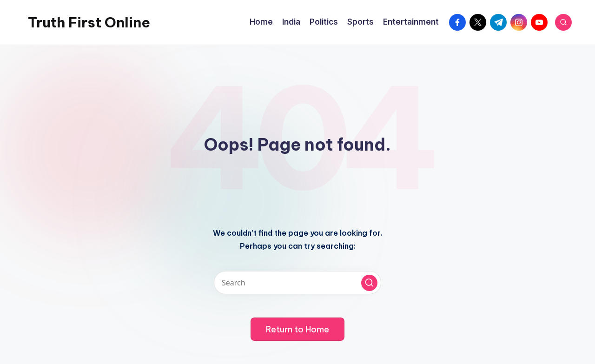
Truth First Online (89, 22)
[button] (369, 283)
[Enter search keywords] (297, 283)
